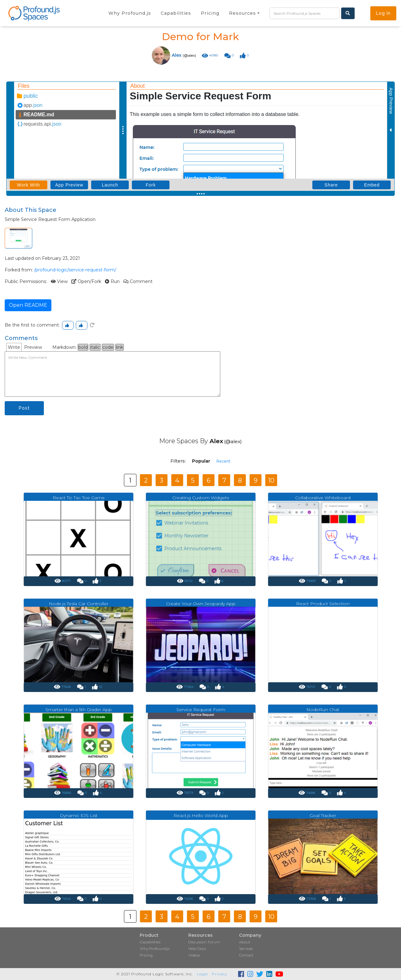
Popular (201, 461)
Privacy (219, 974)
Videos (194, 955)
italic (95, 347)
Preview (33, 347)
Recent (224, 461)
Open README (28, 305)
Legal (202, 974)
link (120, 347)
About (245, 942)
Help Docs (197, 949)
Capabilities (150, 942)
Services (246, 949)
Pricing (146, 955)
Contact (246, 955)
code (108, 347)
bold (83, 347)
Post (24, 408)
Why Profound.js (155, 949)
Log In (383, 13)
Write (14, 347)
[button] (244, 13)
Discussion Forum (204, 942)
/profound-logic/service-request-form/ (75, 270)
